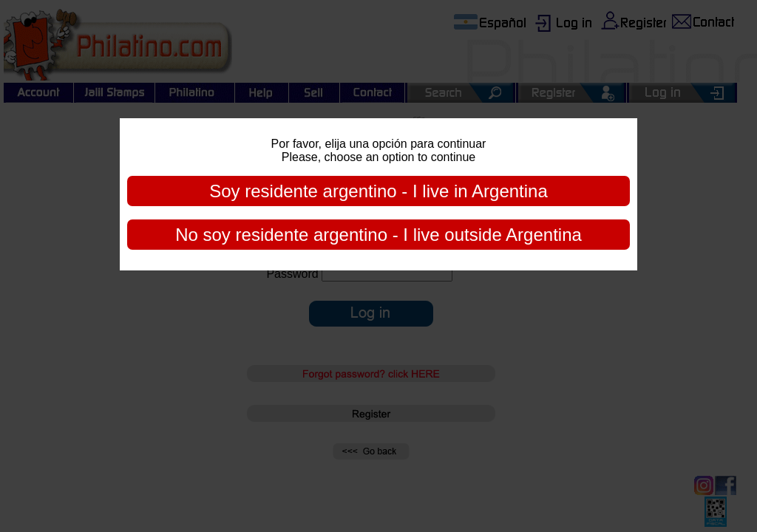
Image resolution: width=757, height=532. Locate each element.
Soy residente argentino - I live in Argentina (378, 191)
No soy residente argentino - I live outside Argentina (378, 235)
